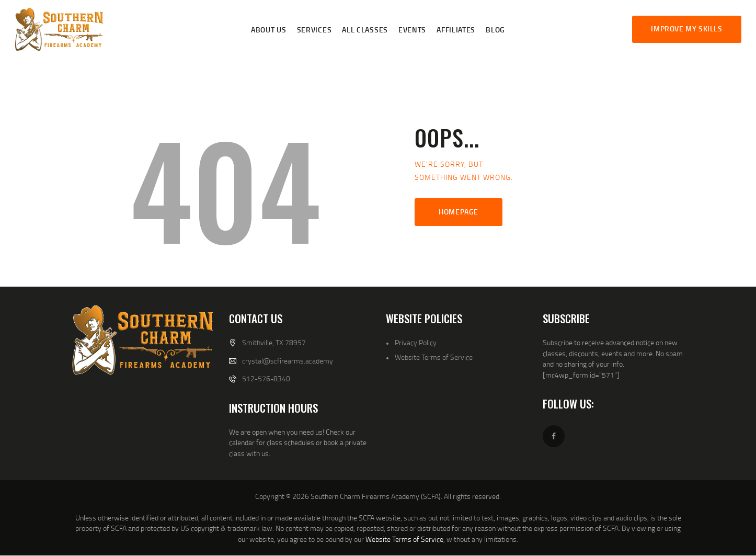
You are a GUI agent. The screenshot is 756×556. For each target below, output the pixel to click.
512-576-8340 (266, 378)
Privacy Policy (416, 342)
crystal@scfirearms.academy (288, 361)
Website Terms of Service (434, 357)
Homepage (459, 212)
